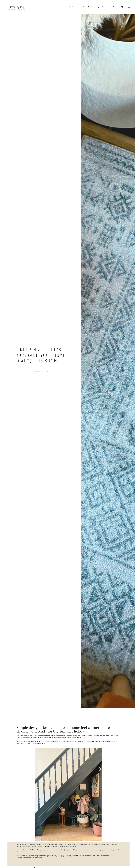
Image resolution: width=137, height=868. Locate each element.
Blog (97, 7)
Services (72, 7)
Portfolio (82, 7)
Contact (115, 7)
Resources (106, 7)
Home (64, 7)
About (90, 7)
